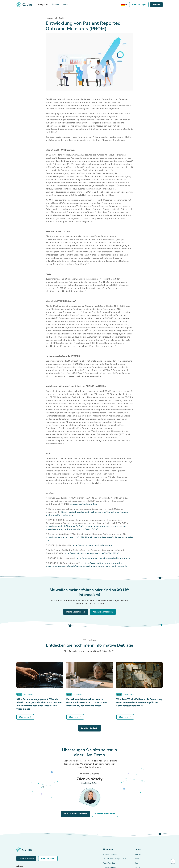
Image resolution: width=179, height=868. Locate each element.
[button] (42, 5)
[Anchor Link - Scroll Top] (173, 861)
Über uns (55, 5)
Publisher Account (110, 855)
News (65, 5)
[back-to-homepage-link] (24, 5)
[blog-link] (25, 717)
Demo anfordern (26, 859)
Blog (136, 863)
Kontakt (156, 5)
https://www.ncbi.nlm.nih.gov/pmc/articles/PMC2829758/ (91, 553)
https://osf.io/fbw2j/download (84, 504)
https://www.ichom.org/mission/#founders (92, 545)
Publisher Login (139, 5)
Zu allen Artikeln (90, 728)
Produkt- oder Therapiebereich (115, 859)
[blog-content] (40, 704)
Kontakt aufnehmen (103, 612)
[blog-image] (40, 676)
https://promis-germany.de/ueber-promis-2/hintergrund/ (103, 558)
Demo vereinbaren (76, 612)
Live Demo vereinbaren (76, 814)
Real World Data (109, 863)
